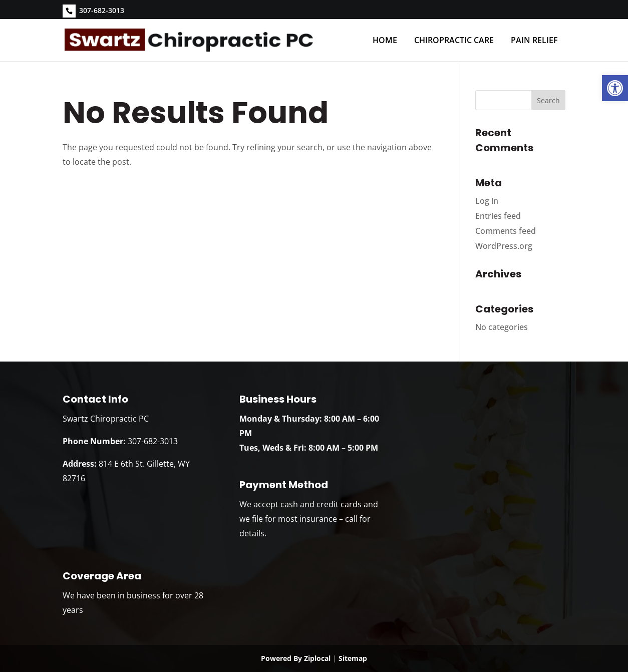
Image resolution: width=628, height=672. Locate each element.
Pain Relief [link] (534, 40)
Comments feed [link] (506, 231)
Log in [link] (487, 201)
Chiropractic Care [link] (454, 40)
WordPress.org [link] (504, 246)
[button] (548, 100)
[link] (615, 88)
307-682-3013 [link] (102, 10)
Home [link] (385, 40)
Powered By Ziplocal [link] (296, 658)
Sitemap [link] (353, 658)
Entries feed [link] (498, 216)
